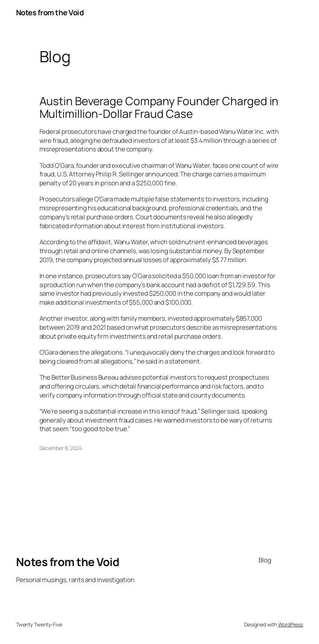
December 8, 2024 (61, 448)
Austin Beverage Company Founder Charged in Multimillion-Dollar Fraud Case (159, 107)
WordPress (290, 624)
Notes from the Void (50, 12)
